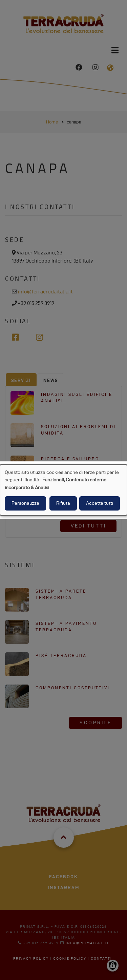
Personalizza (25, 503)
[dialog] (63, 490)
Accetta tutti (100, 503)
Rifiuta (63, 503)
